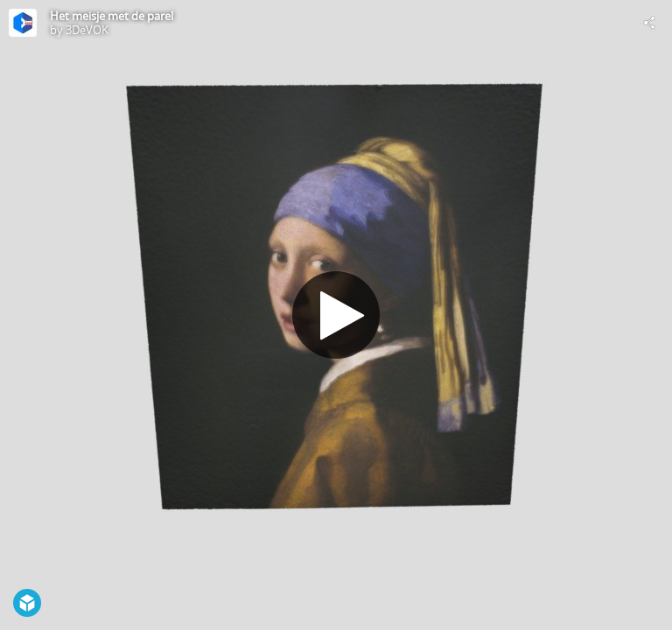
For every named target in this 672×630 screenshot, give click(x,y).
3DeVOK (87, 30)
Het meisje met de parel (112, 16)
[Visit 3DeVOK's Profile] (23, 23)
